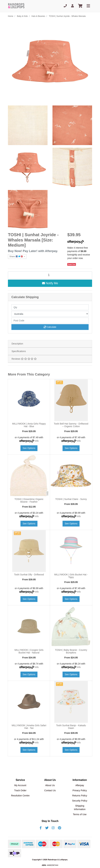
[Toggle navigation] (88, 6)
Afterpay (80, 785)
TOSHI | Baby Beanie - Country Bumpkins (71, 651)
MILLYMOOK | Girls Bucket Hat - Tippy (71, 576)
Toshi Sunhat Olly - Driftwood (29, 575)
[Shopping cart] (80, 6)
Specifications (19, 351)
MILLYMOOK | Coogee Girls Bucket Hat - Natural (29, 651)
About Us (50, 785)
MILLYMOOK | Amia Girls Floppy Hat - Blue (29, 425)
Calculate (50, 327)
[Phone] (65, 6)
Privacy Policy (80, 790)
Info (37, 441)
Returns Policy (80, 796)
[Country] (50, 314)
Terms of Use (80, 814)
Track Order (20, 790)
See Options (29, 448)
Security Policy (80, 801)
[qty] (50, 307)
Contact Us (50, 790)
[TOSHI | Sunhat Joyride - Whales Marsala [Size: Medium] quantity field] (50, 275)
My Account (20, 785)
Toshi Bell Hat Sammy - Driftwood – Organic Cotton (71, 425)
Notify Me (50, 283)
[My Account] (72, 6)
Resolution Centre (20, 796)
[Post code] (50, 320)
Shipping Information (80, 808)
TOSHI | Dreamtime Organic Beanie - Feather (29, 501)
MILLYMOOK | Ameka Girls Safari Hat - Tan (29, 727)
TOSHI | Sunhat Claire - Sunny (71, 499)
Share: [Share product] (16, 256)
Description (17, 344)
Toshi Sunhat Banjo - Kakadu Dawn (71, 727)
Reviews (24, 359)
